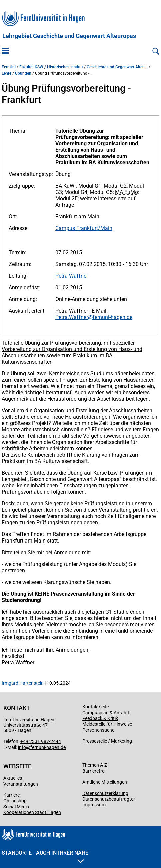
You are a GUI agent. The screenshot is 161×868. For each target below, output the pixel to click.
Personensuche (98, 730)
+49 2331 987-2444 (41, 741)
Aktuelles (13, 778)
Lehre (6, 73)
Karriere (11, 795)
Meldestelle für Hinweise (107, 724)
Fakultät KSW (31, 67)
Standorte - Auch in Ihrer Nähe (45, 856)
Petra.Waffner (72, 317)
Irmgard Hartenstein (23, 683)
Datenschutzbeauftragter (109, 799)
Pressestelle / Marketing (107, 741)
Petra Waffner (72, 276)
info (22, 747)
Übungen (23, 73)
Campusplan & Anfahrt (106, 713)
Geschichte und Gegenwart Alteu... (117, 67)
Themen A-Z (95, 765)
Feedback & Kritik (100, 718)
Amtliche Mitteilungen (105, 782)
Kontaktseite (95, 707)
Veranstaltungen (21, 784)
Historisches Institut (65, 67)
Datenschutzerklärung (105, 793)
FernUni (9, 67)
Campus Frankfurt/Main (84, 228)
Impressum (94, 805)
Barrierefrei (94, 771)
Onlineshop (15, 801)
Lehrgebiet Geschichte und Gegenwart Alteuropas (69, 36)
